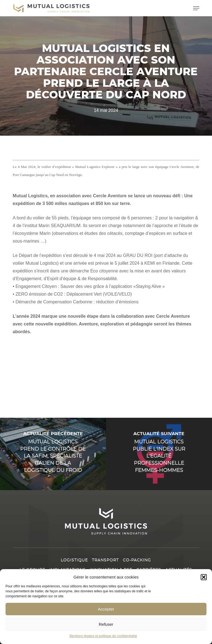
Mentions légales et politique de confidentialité (103, 636)
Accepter (106, 609)
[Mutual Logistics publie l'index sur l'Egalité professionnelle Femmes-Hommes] (159, 454)
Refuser (106, 624)
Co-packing (137, 560)
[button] (204, 577)
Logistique (74, 560)
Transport (105, 560)
